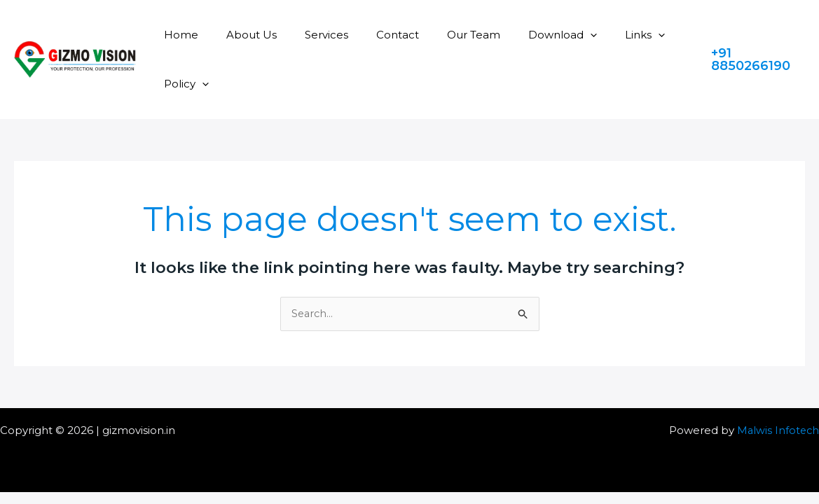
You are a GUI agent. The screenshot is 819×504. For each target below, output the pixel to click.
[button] (754, 59)
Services (309, 35)
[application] (552, 35)
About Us (241, 35)
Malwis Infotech (777, 431)
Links (599, 35)
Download (524, 35)
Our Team (442, 35)
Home (178, 35)
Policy (183, 84)
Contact (373, 35)
